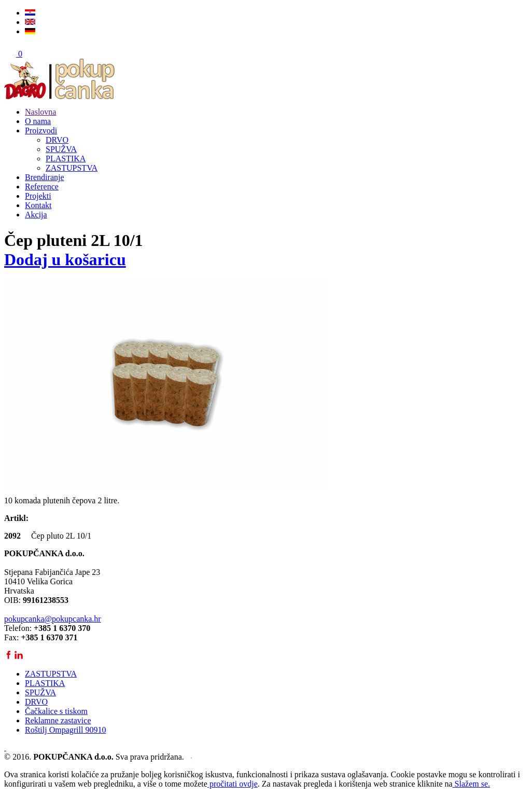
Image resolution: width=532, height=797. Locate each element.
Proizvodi (41, 130)
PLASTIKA (66, 159)
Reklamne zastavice (58, 720)
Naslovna (40, 112)
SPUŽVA (61, 149)
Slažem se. (471, 784)
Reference (42, 187)
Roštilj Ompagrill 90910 (65, 730)
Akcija (36, 215)
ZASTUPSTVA (72, 168)
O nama (38, 121)
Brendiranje (45, 177)
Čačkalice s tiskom (56, 711)
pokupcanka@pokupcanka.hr (53, 619)
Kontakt (38, 205)
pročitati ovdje (233, 784)
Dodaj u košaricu (65, 259)
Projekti (38, 196)
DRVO (57, 140)
